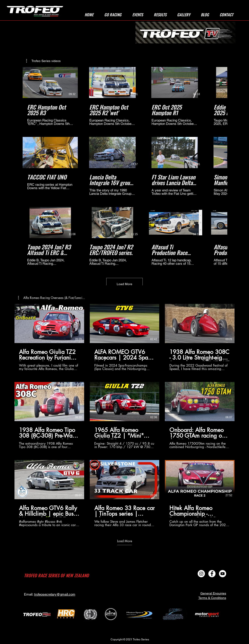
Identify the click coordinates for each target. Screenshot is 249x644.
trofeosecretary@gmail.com (55, 594)
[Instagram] (201, 574)
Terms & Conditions (212, 598)
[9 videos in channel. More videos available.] (124, 415)
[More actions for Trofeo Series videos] (43, 61)
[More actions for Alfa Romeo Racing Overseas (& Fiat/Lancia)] (52, 298)
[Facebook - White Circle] (212, 574)
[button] (113, 15)
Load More (124, 284)
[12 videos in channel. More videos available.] (124, 166)
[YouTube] (223, 574)
